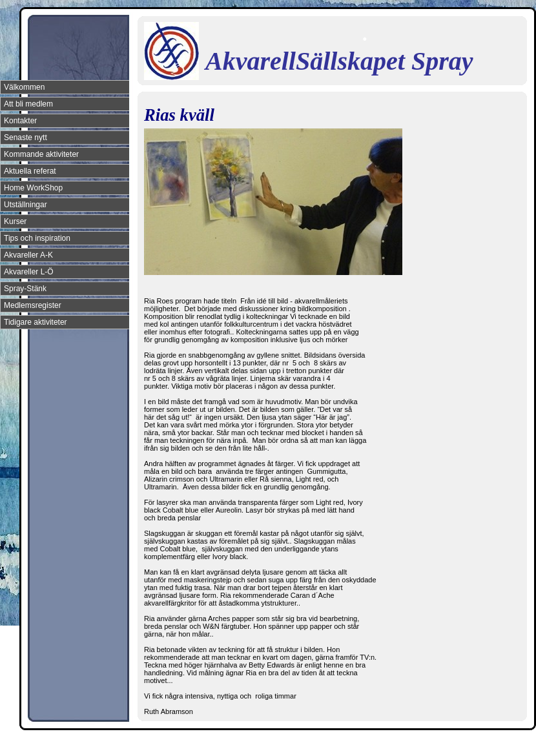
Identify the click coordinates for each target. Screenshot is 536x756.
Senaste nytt (26, 138)
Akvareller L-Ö (29, 272)
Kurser (15, 221)
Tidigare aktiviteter (36, 322)
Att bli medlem (28, 104)
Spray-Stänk (25, 289)
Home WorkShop (33, 188)
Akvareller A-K (28, 255)
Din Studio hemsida (505, 745)
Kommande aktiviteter (41, 154)
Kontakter (20, 121)
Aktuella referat (30, 171)
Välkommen (24, 87)
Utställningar (26, 205)
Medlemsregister (33, 305)
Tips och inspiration (37, 238)
